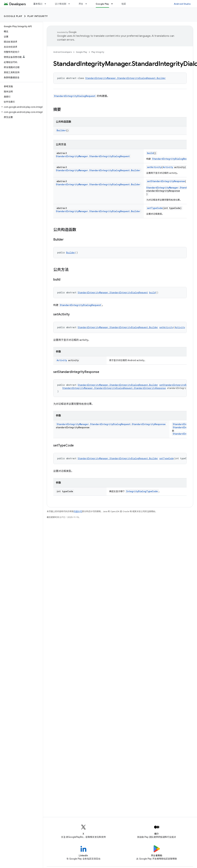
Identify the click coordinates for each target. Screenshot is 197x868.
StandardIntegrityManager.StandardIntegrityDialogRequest (93, 156)
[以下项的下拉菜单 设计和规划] (71, 4)
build (150, 153)
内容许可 (78, 511)
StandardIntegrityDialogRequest (75, 96)
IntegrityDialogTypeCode (142, 491)
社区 (124, 4)
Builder (61, 130)
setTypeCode (155, 208)
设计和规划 (61, 4)
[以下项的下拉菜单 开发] (88, 4)
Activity (168, 167)
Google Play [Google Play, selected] (102, 4)
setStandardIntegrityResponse (166, 181)
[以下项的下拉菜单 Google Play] (113, 4)
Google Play (13, 16)
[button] (21, 107)
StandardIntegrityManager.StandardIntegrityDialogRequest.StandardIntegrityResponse (114, 388)
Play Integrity (38, 16)
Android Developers (63, 52)
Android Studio (182, 4)
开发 (81, 4)
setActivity (154, 167)
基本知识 (38, 4)
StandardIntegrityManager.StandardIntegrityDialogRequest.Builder (126, 78)
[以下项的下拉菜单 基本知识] (47, 4)
